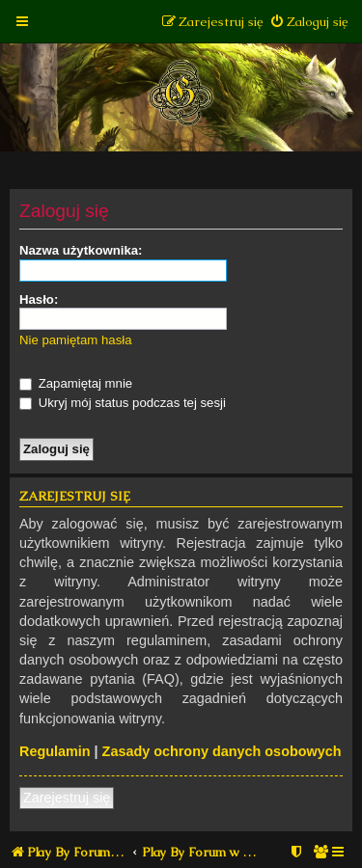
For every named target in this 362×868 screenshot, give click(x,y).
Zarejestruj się (67, 798)
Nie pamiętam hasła (76, 340)
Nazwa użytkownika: (81, 250)
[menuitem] (308, 22)
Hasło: (39, 299)
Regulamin (55, 751)
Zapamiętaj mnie (76, 383)
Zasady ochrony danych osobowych (222, 751)
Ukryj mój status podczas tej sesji (123, 403)
